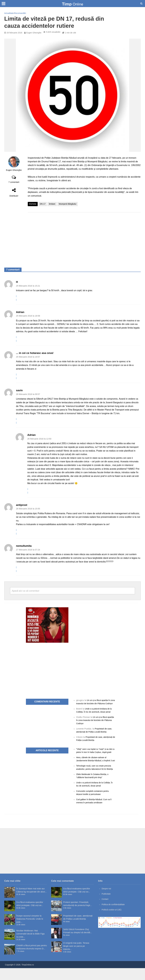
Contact (105, 911)
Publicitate (107, 906)
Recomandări (20, 13)
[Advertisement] (84, 237)
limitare (52, 204)
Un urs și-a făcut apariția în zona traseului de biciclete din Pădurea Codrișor (94, 703)
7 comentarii (14, 182)
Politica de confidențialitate (114, 916)
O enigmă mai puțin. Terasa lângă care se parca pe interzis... (76, 958)
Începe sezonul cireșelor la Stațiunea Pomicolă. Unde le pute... (30, 931)
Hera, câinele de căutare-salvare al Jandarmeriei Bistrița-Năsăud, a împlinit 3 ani (96, 766)
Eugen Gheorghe (34, 33)
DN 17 (43, 204)
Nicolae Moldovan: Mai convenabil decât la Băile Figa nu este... (30, 946)
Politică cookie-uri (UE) (113, 921)
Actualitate (9, 13)
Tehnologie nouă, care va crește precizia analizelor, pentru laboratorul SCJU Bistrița (95, 778)
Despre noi (107, 900)
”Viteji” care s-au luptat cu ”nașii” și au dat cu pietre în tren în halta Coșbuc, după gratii (94, 755)
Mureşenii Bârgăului (68, 204)
